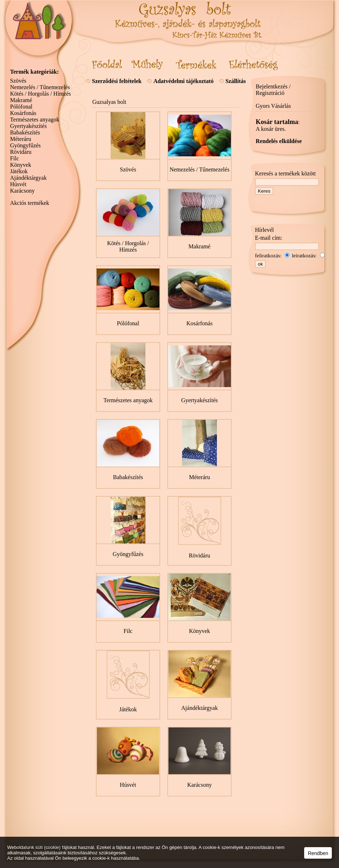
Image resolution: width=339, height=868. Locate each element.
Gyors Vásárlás (273, 106)
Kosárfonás (23, 113)
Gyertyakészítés (28, 126)
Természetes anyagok (35, 120)
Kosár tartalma (277, 122)
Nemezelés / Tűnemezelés (40, 87)
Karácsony (22, 191)
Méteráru (21, 139)
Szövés (18, 81)
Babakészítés (25, 132)
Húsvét (18, 184)
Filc (15, 158)
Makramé (21, 100)
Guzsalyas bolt (109, 102)
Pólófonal (21, 107)
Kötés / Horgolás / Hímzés (40, 94)
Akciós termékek (30, 203)
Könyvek (21, 165)
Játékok (19, 171)
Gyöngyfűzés (25, 145)
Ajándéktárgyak (28, 178)
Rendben (318, 853)
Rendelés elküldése (279, 141)
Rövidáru (21, 152)
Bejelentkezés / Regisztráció (273, 90)
